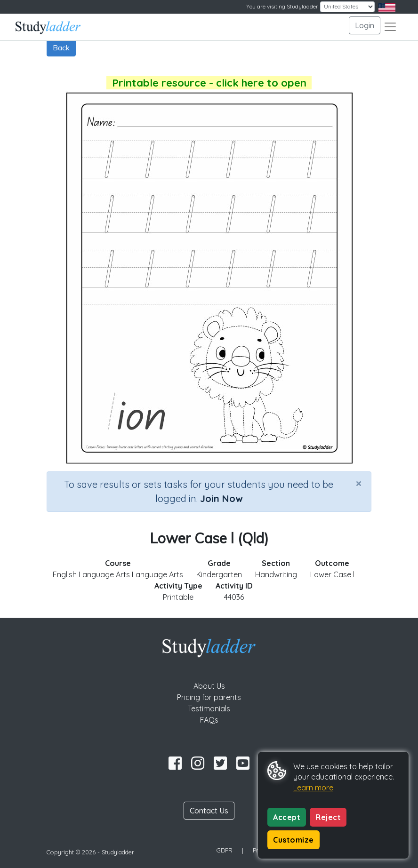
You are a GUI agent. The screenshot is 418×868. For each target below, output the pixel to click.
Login (365, 25)
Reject (328, 817)
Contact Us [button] (209, 811)
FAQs (209, 720)
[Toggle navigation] (390, 27)
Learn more (313, 788)
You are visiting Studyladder (282, 6)
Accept (287, 817)
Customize (293, 840)
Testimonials (209, 709)
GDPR (225, 850)
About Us (209, 686)
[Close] (359, 483)
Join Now (221, 498)
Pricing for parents (209, 697)
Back (61, 48)
